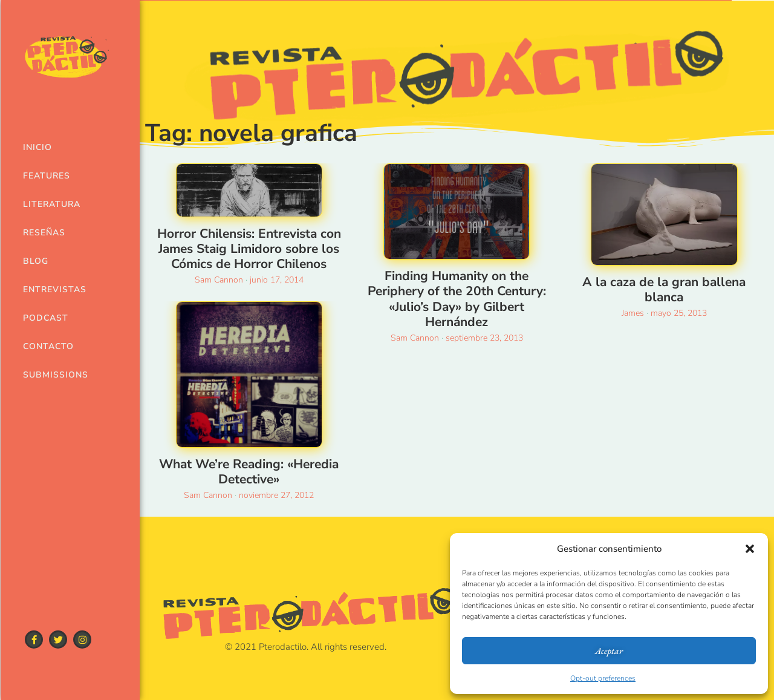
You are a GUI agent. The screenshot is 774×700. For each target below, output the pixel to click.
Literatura (50, 204)
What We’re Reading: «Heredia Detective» (249, 472)
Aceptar (609, 651)
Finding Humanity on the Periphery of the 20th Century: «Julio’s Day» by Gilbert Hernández (457, 299)
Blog (36, 261)
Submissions (50, 375)
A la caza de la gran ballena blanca (664, 289)
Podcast (46, 318)
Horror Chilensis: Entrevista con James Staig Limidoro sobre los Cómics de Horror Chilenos (249, 249)
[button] (750, 549)
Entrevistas (50, 289)
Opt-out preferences (603, 678)
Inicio (37, 147)
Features (47, 176)
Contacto (48, 346)
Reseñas (44, 233)
